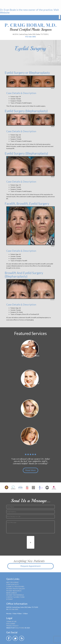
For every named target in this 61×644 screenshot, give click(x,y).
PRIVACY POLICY (12, 626)
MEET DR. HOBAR (12, 582)
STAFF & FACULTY (12, 584)
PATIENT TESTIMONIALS (15, 595)
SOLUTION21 (20, 628)
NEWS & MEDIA (12, 593)
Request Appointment (30, 566)
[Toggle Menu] (60, 17)
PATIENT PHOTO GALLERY (16, 589)
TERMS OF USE (11, 621)
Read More (30, 470)
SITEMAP (10, 599)
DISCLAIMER (11, 624)
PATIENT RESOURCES (14, 591)
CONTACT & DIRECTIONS (15, 597)
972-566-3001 (31, 37)
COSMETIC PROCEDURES (15, 587)
